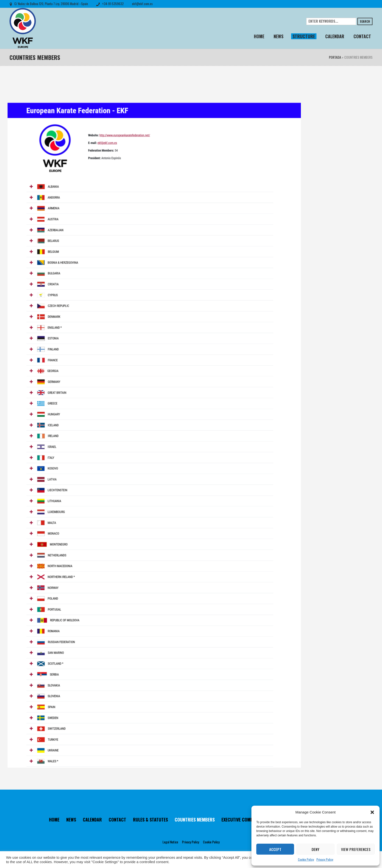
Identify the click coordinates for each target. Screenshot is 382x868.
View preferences (356, 849)
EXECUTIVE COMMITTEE (243, 820)
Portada (335, 57)
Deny (315, 849)
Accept (275, 849)
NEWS (71, 820)
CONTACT (117, 820)
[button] (372, 812)
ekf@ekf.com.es (142, 4)
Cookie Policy (306, 859)
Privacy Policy (325, 859)
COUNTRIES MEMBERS (195, 820)
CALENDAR (92, 820)
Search (365, 21)
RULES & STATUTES (150, 820)
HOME (54, 820)
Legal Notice (170, 842)
